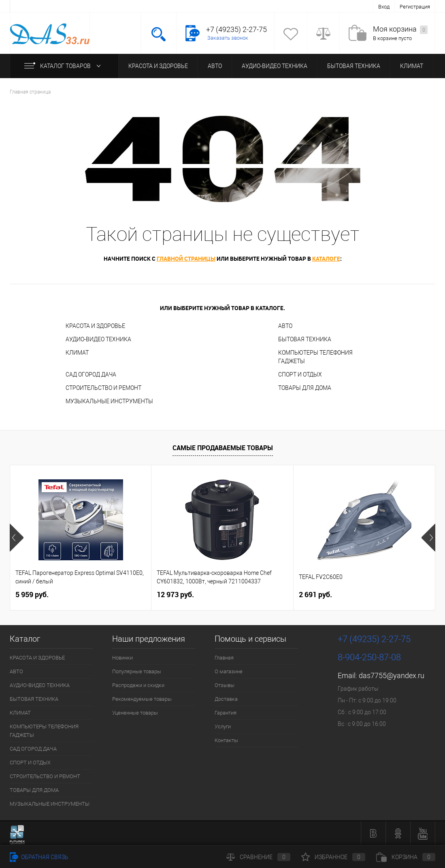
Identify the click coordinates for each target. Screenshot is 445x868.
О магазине (229, 671)
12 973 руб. (175, 595)
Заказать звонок (228, 38)
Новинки (122, 658)
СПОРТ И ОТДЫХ (300, 374)
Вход (384, 7)
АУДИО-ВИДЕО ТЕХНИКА (275, 66)
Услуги (223, 727)
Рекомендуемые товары (142, 699)
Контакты (226, 740)
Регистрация (415, 7)
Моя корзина (400, 29)
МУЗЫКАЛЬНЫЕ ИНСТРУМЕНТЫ (109, 401)
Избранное (333, 857)
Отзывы (225, 685)
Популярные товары (137, 671)
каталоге (326, 258)
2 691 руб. (315, 595)
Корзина (406, 857)
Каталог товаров (64, 66)
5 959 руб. (32, 595)
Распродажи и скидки (138, 685)
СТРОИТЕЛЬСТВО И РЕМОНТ (103, 388)
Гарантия (226, 713)
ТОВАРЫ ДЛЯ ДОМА (305, 388)
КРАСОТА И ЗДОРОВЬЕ (158, 66)
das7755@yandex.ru (392, 675)
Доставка (226, 699)
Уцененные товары (135, 713)
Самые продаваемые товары (223, 448)
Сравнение (258, 857)
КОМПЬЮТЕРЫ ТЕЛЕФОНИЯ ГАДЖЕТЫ (315, 357)
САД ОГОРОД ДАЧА (91, 374)
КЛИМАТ (412, 66)
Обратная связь (39, 857)
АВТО (215, 66)
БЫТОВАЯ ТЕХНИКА (354, 66)
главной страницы (186, 258)
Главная (224, 658)
